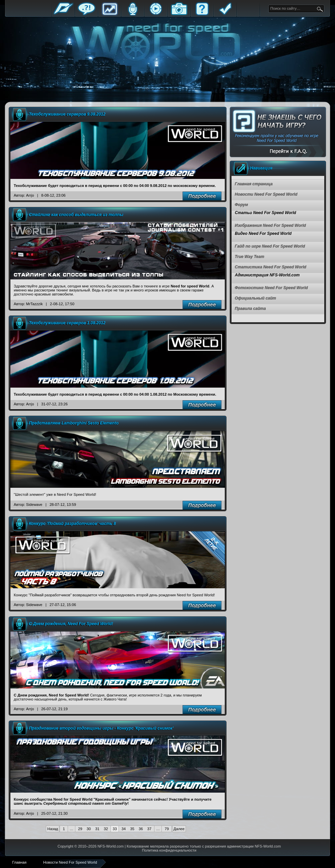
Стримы (156, 14)
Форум (86, 14)
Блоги (133, 14)
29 (80, 829)
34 (124, 829)
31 (97, 829)
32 (106, 829)
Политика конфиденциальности (169, 850)
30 (89, 829)
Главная (63, 14)
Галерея (179, 14)
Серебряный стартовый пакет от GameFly (85, 803)
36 (141, 829)
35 (132, 829)
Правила (225, 14)
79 (166, 829)
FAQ (202, 14)
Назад (53, 829)
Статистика (110, 14)
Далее (179, 829)
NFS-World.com (111, 846)
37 (149, 829)
